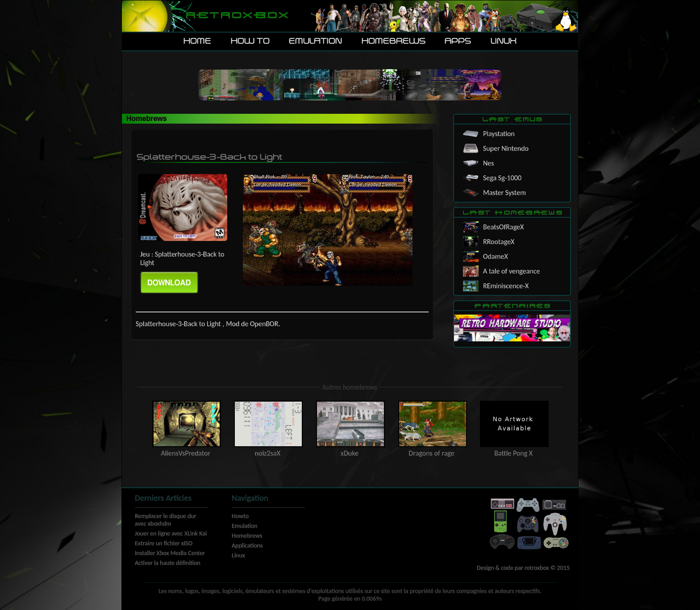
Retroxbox (236, 16)
